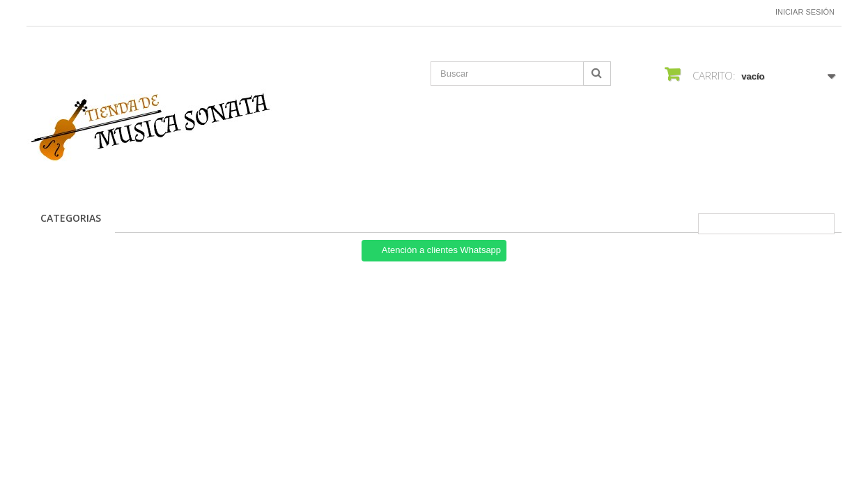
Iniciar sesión (805, 12)
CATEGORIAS (71, 218)
